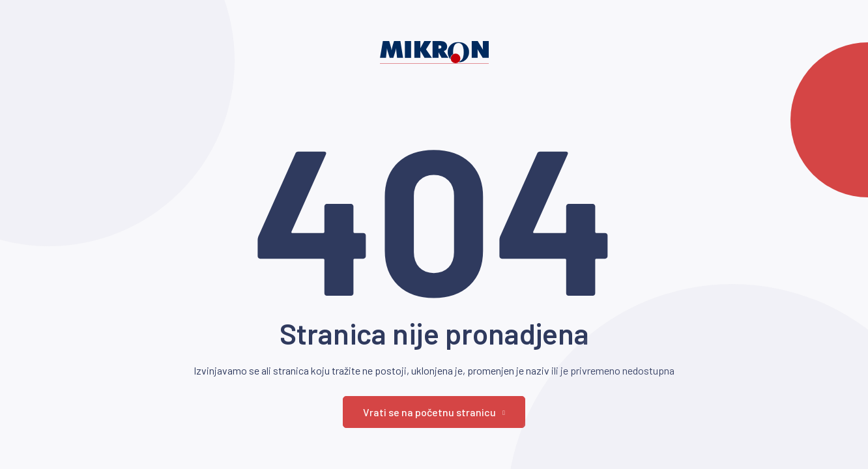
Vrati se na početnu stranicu (434, 412)
